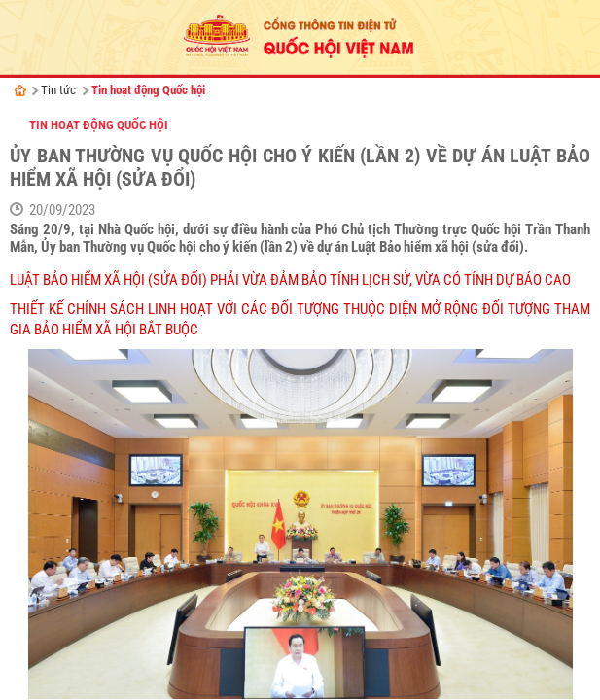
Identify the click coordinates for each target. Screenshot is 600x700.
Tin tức (58, 90)
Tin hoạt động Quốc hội (148, 90)
